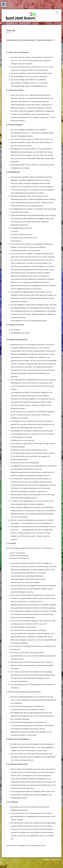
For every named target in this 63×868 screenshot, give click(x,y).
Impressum (47, 859)
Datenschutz (56, 859)
